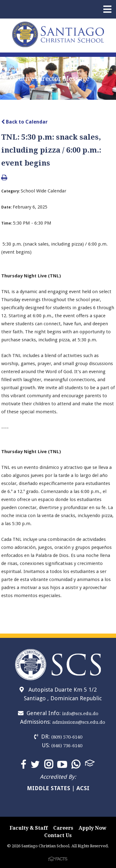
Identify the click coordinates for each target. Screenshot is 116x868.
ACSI (83, 788)
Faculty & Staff (29, 828)
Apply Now (92, 828)
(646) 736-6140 (67, 746)
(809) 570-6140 (67, 737)
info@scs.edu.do (80, 714)
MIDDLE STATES (49, 788)
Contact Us (58, 835)
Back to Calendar (24, 122)
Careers (63, 828)
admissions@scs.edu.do (79, 722)
